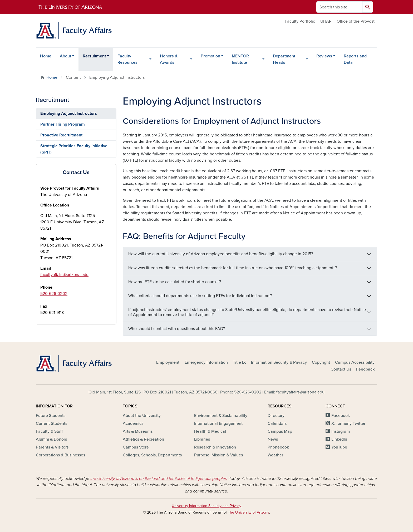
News (273, 439)
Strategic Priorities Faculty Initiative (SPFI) (74, 149)
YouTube (339, 447)
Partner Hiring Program (63, 124)
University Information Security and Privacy (206, 506)
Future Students (51, 416)
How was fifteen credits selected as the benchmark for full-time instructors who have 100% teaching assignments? (233, 268)
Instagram (341, 431)
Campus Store (136, 447)
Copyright (321, 362)
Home (46, 56)
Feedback (365, 369)
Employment (168, 362)
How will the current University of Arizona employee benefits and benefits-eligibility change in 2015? (221, 254)
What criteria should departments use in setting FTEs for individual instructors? (200, 296)
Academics (133, 423)
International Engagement (218, 423)
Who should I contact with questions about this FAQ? (177, 329)
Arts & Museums (138, 431)
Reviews (324, 56)
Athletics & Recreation (143, 439)
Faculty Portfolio (300, 21)
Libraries (202, 439)
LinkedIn (339, 439)
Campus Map (280, 431)
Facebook (341, 416)
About (65, 56)
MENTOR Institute (240, 59)
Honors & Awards (169, 59)
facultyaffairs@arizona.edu (64, 275)
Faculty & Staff (49, 431)
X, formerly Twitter (348, 423)
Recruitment (94, 56)
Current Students (51, 423)
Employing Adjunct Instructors (69, 114)
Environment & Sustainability (221, 416)
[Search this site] (339, 7)
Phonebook (278, 447)
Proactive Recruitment (61, 135)
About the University (142, 416)
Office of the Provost (356, 21)
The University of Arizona (249, 512)
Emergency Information (206, 362)
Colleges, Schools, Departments (152, 455)
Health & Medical (210, 431)
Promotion (210, 56)
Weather (275, 455)
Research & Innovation (215, 447)
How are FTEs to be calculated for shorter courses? (175, 282)
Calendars (277, 423)
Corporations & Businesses (60, 455)
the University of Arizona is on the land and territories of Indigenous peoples (159, 479)
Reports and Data (355, 59)
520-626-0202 (54, 294)
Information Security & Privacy (279, 362)
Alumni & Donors (51, 439)
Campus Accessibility (355, 362)
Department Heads (284, 59)
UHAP (326, 21)
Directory (276, 416)
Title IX (239, 362)
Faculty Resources (127, 59)
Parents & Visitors (52, 447)
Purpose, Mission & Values (218, 455)
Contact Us (341, 369)
